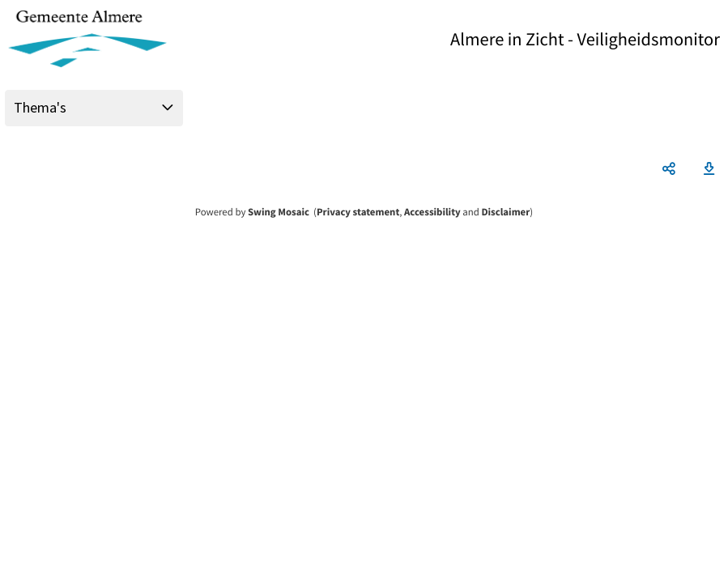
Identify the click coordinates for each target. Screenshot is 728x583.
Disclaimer (505, 212)
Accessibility (432, 212)
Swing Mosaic (279, 212)
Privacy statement (358, 212)
